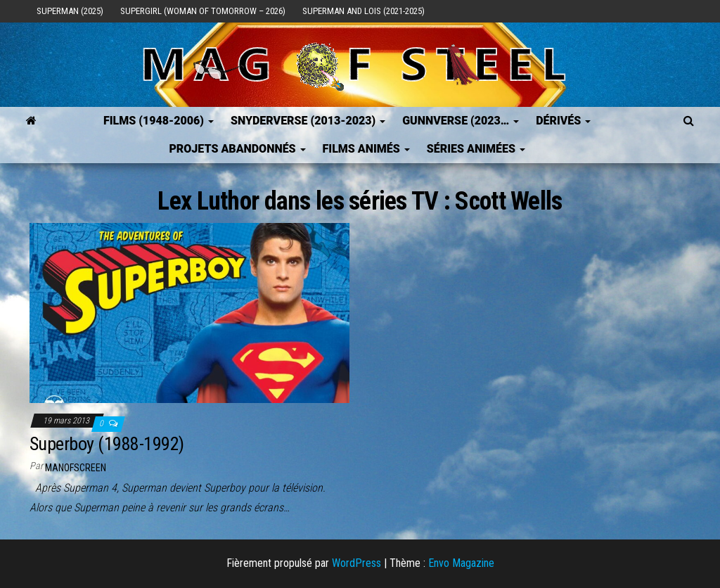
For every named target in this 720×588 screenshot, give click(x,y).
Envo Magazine (461, 563)
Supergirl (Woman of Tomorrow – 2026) (203, 11)
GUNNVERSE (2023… (461, 121)
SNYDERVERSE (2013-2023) (308, 121)
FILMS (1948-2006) (159, 121)
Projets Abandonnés (237, 149)
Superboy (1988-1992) (107, 444)
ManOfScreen (76, 468)
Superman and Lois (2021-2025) (364, 11)
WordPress (356, 563)
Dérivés (563, 121)
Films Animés (366, 149)
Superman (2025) (70, 11)
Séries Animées (476, 149)
